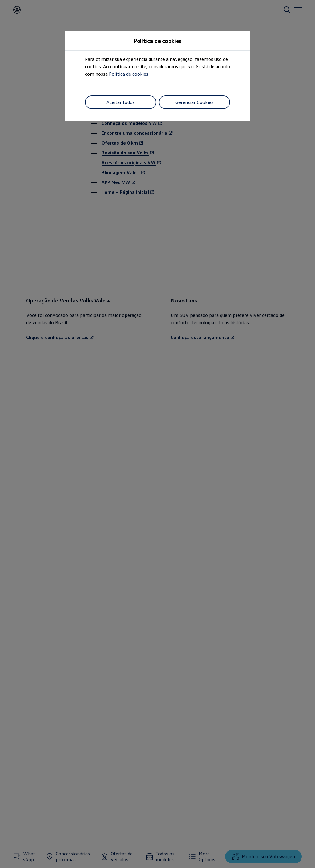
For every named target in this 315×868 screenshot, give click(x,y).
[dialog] (157, 434)
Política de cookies (129, 74)
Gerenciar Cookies (194, 102)
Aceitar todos (121, 102)
